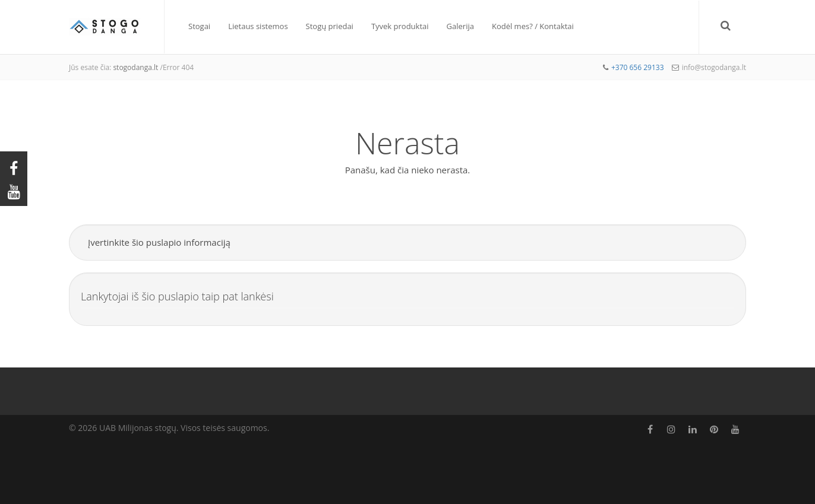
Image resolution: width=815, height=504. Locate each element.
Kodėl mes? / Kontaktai (533, 26)
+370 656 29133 (638, 67)
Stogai (199, 26)
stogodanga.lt (135, 67)
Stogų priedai (330, 26)
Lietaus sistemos (258, 26)
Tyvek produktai (400, 26)
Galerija (460, 26)
